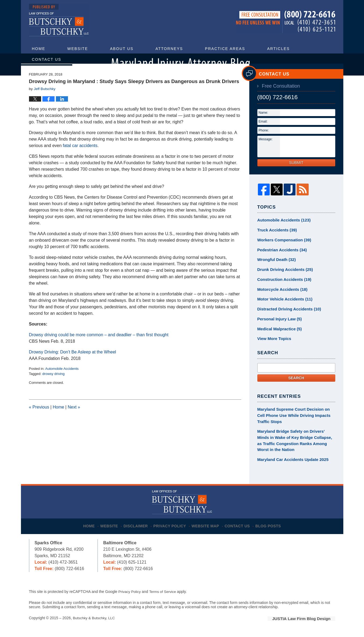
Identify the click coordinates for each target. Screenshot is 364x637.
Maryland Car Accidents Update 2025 (290, 462)
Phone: (264, 142)
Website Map (208, 526)
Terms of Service (164, 594)
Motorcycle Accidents (281, 298)
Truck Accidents (276, 241)
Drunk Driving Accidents (283, 279)
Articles (278, 49)
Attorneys (169, 49)
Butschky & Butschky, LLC (95, 620)
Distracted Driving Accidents (287, 317)
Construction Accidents (282, 288)
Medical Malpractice (278, 335)
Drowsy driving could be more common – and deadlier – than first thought (99, 347)
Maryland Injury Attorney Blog (59, 20)
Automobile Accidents (62, 380)
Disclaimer (137, 526)
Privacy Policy (172, 526)
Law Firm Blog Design (310, 621)
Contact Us (47, 59)
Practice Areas (225, 49)
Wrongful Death (275, 270)
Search (296, 384)
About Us (122, 49)
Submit (296, 174)
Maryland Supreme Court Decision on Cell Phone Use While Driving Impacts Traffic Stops (295, 421)
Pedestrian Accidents (280, 260)
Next (74, 419)
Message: (266, 151)
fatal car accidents (80, 157)
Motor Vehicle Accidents (283, 307)
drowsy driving (53, 386)
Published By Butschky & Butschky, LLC (286, 22)
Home (39, 49)
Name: (263, 124)
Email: (263, 133)
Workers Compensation (282, 251)
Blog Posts (272, 526)
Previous (39, 419)
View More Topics (273, 345)
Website (78, 49)
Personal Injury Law (278, 326)
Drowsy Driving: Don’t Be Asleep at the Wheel (73, 364)
